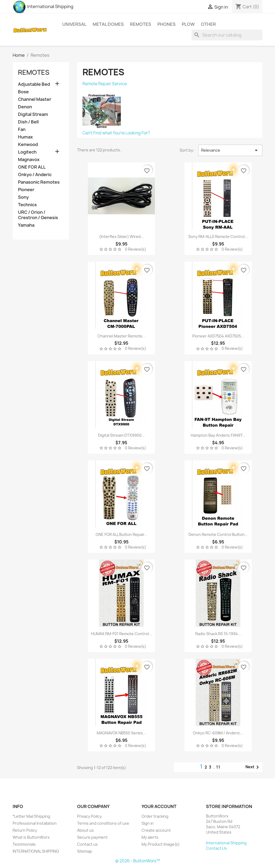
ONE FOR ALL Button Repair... (122, 534)
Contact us (87, 844)
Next (253, 767)
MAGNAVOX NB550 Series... (121, 733)
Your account (159, 806)
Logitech (27, 152)
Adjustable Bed (34, 84)
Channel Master (35, 99)
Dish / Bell (28, 122)
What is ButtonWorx (31, 837)
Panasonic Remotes (39, 182)
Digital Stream (33, 114)
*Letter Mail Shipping (31, 816)
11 (218, 767)
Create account (156, 830)
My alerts (150, 837)
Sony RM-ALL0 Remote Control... (218, 236)
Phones (167, 24)
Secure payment (92, 837)
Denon (25, 107)
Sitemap (85, 851)
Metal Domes (108, 24)
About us (85, 830)
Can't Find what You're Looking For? (116, 133)
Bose (23, 92)
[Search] (227, 35)
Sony (23, 197)
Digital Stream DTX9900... (121, 435)
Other (208, 24)
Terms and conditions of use (103, 823)
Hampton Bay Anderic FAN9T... (218, 435)
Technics (27, 205)
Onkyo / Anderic (35, 175)
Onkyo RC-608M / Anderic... (218, 733)
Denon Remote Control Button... (218, 534)
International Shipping (43, 6)
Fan (22, 129)
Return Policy (25, 830)
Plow (188, 24)
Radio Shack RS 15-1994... (218, 634)
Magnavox (29, 160)
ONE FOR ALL (32, 167)
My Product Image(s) (161, 844)
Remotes (141, 24)
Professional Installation (35, 823)
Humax (25, 137)
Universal (74, 24)
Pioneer (26, 190)
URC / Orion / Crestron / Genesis (38, 215)
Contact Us (216, 848)
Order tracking (155, 816)
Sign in (148, 823)
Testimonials (24, 844)
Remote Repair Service (105, 84)
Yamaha (26, 225)
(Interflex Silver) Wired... (122, 236)
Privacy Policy (89, 816)
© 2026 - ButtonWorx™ (138, 861)
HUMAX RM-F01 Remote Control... (122, 634)
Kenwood (28, 145)
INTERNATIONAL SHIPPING (36, 851)
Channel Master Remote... (122, 336)
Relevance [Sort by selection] (230, 150)
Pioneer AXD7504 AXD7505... (218, 336)
